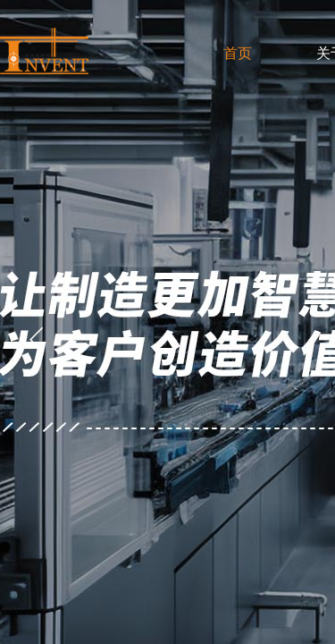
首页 (238, 53)
